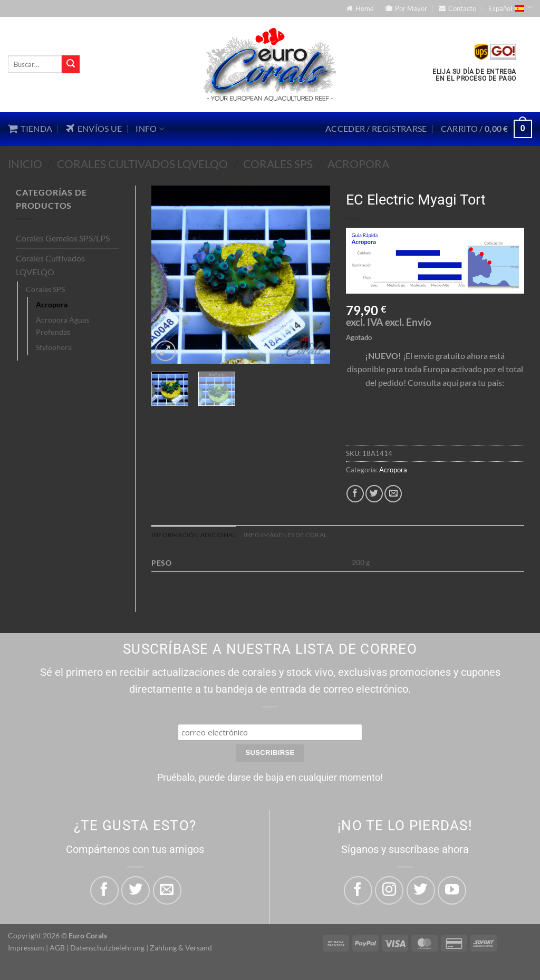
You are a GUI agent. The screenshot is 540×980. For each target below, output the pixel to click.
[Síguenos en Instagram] (389, 891)
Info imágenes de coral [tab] (296, 536)
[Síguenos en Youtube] (452, 891)
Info (150, 129)
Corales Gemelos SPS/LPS (63, 238)
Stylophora (54, 347)
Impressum (26, 949)
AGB (57, 949)
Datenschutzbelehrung (107, 949)
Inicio (25, 164)
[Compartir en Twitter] (374, 494)
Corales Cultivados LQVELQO (142, 164)
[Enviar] (71, 64)
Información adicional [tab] (197, 536)
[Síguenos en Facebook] (358, 891)
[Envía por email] (393, 494)
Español (510, 7)
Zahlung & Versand (181, 949)
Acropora (358, 164)
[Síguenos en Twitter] (421, 891)
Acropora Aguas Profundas (62, 326)
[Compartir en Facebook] (355, 494)
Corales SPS (278, 164)
